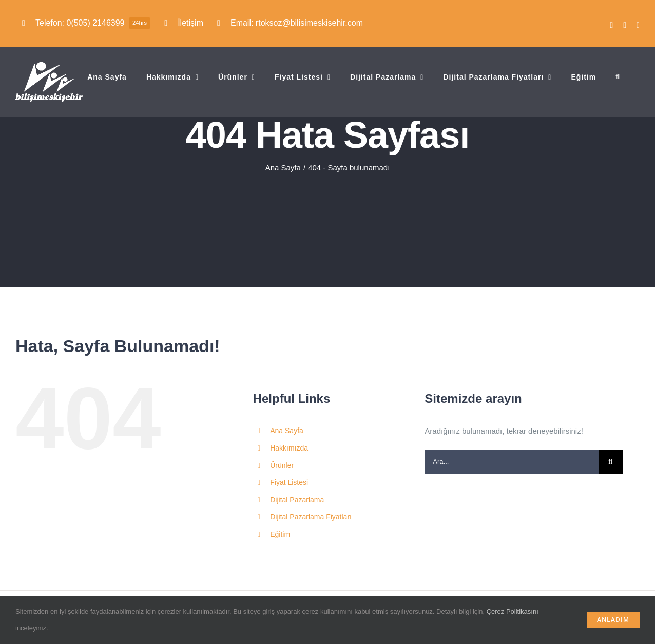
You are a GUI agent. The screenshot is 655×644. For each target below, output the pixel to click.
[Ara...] (511, 462)
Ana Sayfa (287, 431)
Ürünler (282, 465)
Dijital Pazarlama (297, 500)
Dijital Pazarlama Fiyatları (311, 517)
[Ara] (611, 462)
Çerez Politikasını (513, 611)
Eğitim (280, 534)
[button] (618, 77)
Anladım (613, 620)
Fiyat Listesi (289, 482)
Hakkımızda (289, 448)
